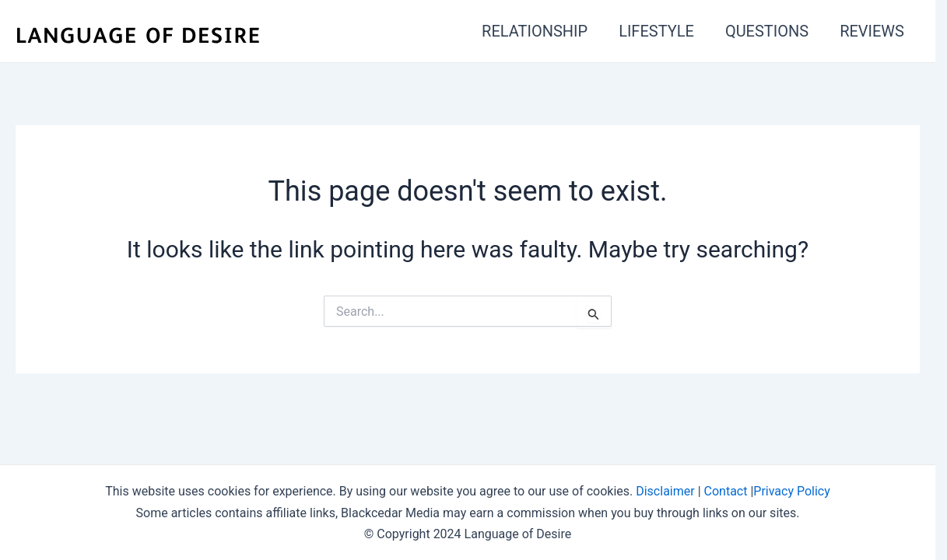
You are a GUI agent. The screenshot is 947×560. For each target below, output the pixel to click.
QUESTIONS (767, 31)
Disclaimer (665, 491)
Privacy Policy (792, 491)
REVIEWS (872, 31)
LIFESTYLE (656, 31)
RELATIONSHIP (535, 31)
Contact (726, 491)
